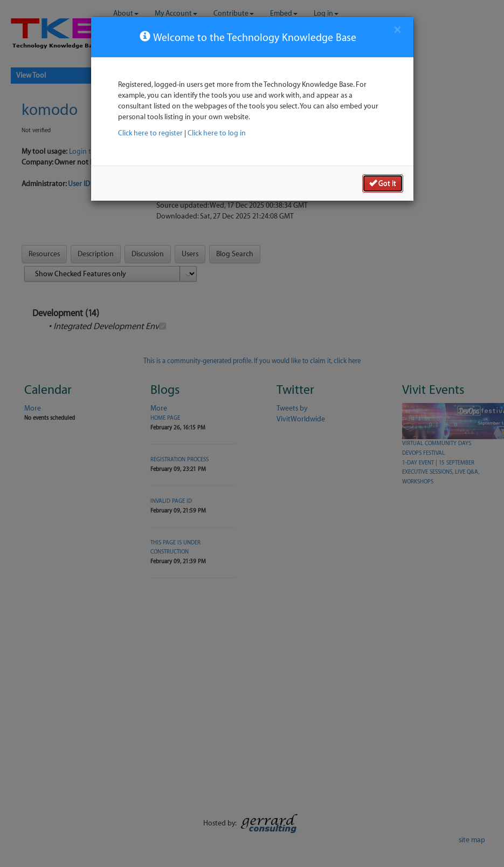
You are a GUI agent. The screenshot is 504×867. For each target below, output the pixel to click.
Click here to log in (217, 133)
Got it (383, 183)
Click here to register (150, 133)
